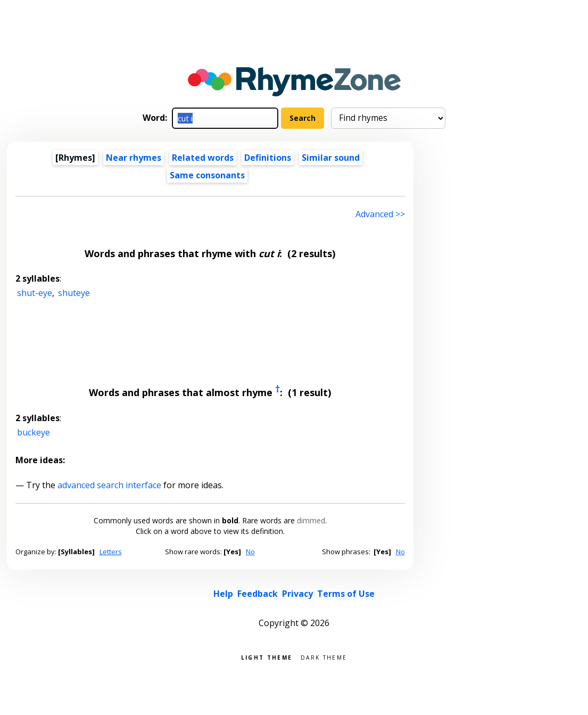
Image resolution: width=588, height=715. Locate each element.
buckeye (34, 432)
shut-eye (35, 293)
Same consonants (207, 175)
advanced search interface (109, 485)
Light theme (267, 657)
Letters (111, 552)
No (250, 552)
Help (223, 594)
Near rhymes (134, 158)
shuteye (74, 293)
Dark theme (324, 657)
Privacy (297, 594)
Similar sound (331, 158)
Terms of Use (346, 594)
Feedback (258, 594)
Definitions (268, 158)
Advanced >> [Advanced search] (380, 214)
